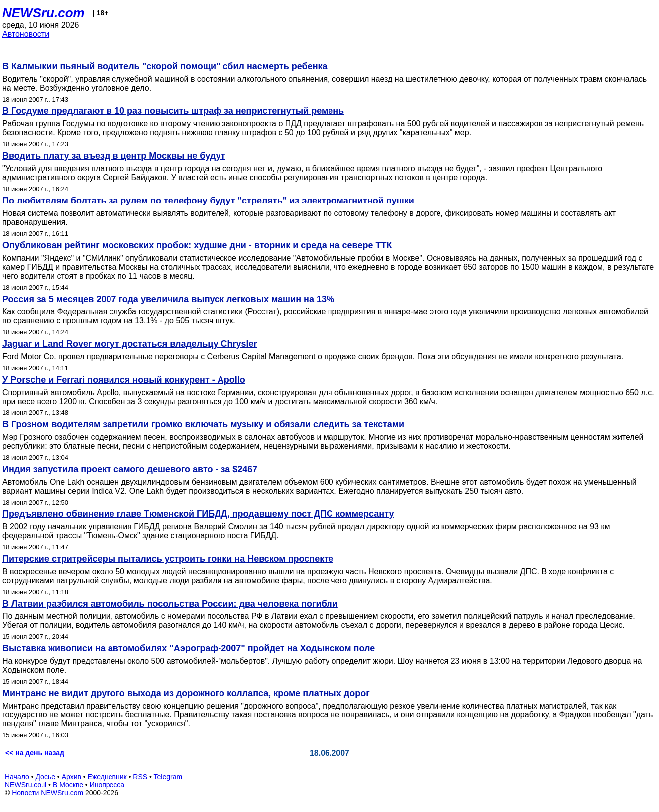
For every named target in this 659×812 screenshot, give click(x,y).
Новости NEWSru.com (48, 793)
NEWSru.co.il (26, 785)
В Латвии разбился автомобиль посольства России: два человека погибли (170, 604)
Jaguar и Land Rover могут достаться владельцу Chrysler (130, 344)
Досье (45, 777)
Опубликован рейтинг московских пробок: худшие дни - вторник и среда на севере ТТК (197, 245)
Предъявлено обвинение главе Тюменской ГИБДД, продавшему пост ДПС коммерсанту (198, 514)
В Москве (68, 785)
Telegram (168, 777)
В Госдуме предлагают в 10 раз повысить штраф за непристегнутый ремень (173, 111)
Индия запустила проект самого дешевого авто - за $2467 (130, 469)
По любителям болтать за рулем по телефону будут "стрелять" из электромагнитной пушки (208, 201)
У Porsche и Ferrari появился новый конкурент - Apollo (124, 380)
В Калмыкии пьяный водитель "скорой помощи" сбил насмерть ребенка (165, 66)
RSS (140, 777)
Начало (17, 777)
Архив (71, 777)
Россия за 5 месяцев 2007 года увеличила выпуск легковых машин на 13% (168, 299)
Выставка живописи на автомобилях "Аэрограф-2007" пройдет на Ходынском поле (189, 648)
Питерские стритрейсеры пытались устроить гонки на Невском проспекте (168, 559)
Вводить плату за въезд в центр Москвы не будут (114, 156)
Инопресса (107, 785)
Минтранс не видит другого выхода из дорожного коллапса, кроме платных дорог (186, 693)
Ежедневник (107, 777)
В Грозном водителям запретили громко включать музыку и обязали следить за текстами (203, 424)
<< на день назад (35, 753)
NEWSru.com (44, 13)
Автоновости (26, 34)
